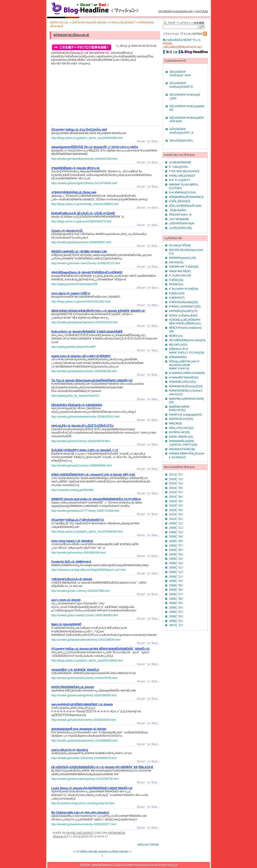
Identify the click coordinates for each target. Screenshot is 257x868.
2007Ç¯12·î (176, 625)
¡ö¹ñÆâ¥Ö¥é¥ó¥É (180, 162)
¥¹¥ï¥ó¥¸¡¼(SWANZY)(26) (185, 307)
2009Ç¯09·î (176, 537)
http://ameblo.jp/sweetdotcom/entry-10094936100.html (84, 371)
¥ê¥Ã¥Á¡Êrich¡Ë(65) (181, 419)
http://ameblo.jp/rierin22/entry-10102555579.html (81, 441)
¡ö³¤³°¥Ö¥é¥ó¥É (179, 219)
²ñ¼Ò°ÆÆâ (202, 11)
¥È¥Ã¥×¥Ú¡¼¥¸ (59, 23)
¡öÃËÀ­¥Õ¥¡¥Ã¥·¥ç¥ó (182, 224)
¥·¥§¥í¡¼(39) (177, 293)
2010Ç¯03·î (176, 510)
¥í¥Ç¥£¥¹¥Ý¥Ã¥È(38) (182, 449)
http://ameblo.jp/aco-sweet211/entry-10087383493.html (85, 615)
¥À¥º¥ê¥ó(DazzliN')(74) (183, 311)
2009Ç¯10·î (176, 532)
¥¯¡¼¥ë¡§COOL (179, 167)
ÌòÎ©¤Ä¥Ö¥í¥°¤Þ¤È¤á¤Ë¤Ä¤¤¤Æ (175, 11)
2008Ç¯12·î (176, 572)
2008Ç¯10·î (176, 581)
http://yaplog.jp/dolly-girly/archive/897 (74, 347)
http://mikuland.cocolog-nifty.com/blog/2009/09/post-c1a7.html (89, 570)
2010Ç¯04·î (176, 506)
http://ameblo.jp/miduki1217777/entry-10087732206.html (85, 511)
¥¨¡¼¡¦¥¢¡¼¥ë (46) (180, 276)
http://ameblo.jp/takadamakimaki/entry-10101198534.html (86, 640)
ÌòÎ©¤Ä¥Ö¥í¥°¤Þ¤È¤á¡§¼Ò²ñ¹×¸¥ (181, 131)
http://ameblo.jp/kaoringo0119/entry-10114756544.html (84, 183)
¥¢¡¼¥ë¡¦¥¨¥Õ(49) (180, 245)
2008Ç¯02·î (176, 616)
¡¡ (79, 130)
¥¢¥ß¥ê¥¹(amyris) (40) (183, 258)
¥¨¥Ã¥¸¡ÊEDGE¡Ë (180, 201)
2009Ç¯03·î (176, 559)
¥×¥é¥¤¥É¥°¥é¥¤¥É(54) (184, 378)
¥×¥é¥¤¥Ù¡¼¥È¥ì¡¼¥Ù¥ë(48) (187, 373)
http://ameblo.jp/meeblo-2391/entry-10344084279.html (84, 758)
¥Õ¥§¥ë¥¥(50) (178, 357)
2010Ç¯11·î (176, 479)
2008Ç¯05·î (176, 603)
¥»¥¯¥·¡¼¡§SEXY (180, 180)
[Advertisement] (85, 97)
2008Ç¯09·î (176, 585)
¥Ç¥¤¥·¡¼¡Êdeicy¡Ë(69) (183, 316)
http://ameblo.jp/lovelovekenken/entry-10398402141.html (86, 417)
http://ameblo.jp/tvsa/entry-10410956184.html (79, 553)
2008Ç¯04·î (176, 608)
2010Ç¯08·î (176, 488)
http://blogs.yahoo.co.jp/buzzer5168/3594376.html (82, 221)
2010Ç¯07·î (176, 492)
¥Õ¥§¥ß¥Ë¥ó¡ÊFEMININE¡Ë (186, 197)
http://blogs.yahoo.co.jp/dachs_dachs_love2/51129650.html (87, 661)
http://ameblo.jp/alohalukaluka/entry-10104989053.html (84, 741)
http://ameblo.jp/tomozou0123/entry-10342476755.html (84, 678)
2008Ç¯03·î (176, 612)
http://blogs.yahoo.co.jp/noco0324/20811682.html (81, 302)
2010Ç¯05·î (176, 501)
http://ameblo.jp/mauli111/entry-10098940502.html (82, 466)
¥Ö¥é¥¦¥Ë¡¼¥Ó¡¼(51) (183, 382)
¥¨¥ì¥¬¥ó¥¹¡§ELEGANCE (184, 171)
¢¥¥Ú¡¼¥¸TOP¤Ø (148, 845)
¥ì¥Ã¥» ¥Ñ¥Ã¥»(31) (181, 437)
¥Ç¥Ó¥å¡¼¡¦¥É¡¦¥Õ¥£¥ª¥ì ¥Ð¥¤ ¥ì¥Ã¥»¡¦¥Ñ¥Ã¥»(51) (185, 322)
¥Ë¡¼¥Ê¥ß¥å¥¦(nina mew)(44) (187, 340)
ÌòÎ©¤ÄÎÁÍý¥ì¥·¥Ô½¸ (182, 141)
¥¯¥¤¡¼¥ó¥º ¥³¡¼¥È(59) (184, 289)
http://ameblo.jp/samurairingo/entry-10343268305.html (84, 695)
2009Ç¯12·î (176, 523)
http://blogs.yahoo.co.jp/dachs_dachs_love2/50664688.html (87, 138)
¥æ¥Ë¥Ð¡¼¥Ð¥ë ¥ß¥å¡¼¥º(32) (179, 409)
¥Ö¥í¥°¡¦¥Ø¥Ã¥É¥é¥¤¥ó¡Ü (98, 865)
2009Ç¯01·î (176, 568)
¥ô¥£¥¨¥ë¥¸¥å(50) (180, 271)
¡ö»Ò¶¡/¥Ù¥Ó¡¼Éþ (180, 228)
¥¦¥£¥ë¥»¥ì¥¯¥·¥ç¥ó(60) (184, 267)
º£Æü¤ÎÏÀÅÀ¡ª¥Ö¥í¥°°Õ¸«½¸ (184, 40)
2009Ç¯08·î (176, 541)
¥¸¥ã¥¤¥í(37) (177, 298)
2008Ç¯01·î (176, 621)
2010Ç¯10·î (176, 483)
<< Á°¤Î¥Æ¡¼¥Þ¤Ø (85, 852)
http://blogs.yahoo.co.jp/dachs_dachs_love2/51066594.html (87, 532)
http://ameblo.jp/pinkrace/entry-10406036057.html (81, 242)
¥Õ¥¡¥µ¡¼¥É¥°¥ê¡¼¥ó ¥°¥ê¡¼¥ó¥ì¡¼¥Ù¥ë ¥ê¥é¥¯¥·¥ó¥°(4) (185, 365)
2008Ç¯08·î (176, 590)
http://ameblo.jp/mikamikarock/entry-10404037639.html (84, 159)
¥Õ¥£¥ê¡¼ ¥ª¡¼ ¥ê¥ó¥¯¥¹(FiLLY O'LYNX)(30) (187, 351)
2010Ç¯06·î (176, 497)
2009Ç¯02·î (176, 563)
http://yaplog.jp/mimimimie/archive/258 (74, 284)
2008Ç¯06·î (176, 599)
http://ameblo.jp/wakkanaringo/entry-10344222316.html (85, 322)
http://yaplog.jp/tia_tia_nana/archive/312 (75, 396)
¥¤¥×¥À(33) (176, 262)
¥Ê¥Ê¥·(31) (176, 336)
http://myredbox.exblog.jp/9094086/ (73, 490)
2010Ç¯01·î (176, 519)
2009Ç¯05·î (176, 550)
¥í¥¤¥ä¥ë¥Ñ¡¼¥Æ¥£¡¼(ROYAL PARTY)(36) (183, 443)
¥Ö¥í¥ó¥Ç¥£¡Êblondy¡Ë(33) (186, 386)
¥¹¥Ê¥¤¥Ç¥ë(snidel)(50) (184, 302)
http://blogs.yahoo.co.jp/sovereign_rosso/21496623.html (85, 204)
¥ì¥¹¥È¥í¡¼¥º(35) (180, 432)
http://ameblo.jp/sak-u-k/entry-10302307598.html (81, 591)
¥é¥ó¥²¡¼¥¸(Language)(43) (186, 415)
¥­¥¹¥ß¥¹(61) (176, 284)
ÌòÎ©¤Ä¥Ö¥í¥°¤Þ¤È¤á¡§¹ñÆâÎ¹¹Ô (181, 85)
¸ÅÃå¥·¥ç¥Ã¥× (178, 210)
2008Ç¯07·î (176, 594)
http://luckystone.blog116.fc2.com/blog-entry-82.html (83, 803)
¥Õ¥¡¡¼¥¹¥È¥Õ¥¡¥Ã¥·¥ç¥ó (185, 206)
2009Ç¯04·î (176, 554)
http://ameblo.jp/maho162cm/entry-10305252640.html (84, 720)
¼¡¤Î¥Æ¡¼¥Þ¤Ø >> (120, 852)
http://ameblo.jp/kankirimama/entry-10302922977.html (84, 824)
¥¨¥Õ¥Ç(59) (176, 280)
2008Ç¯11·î (176, 577)
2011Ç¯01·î (176, 475)
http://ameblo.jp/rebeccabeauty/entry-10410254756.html (85, 779)
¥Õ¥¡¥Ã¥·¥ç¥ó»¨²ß (180, 215)
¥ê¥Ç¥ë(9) (176, 423)
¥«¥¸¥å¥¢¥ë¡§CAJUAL (183, 193)
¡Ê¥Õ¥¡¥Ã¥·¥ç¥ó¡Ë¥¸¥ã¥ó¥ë (89, 23)
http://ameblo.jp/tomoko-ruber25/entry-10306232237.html (86, 263)
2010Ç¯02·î (176, 514)
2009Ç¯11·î (176, 528)
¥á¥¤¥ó (103, 852)
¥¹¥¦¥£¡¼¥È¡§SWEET (122, 23)
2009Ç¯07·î (176, 546)
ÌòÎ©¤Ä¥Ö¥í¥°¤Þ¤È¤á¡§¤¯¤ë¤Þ (180, 74)
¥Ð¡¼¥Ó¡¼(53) (178, 345)
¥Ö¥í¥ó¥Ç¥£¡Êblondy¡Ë (71, 35)
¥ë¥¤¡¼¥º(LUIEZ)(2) (181, 428)
